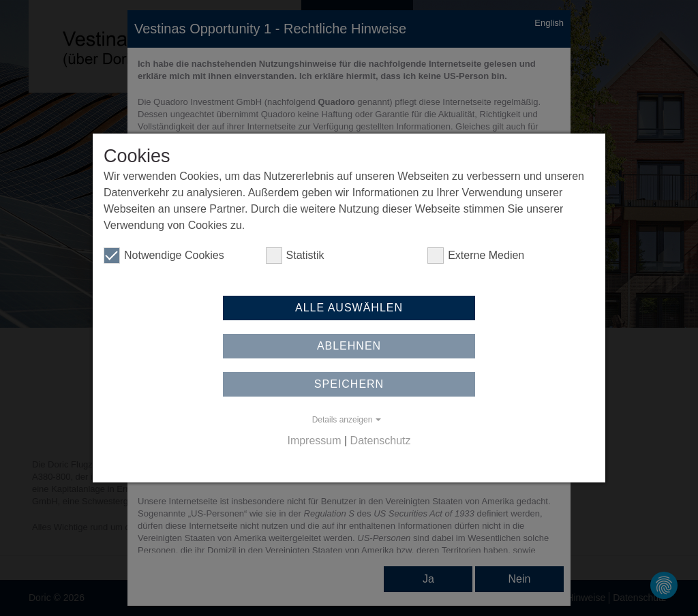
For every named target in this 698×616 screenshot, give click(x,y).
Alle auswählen (349, 308)
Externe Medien (476, 256)
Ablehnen (349, 346)
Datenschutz (381, 441)
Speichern (349, 384)
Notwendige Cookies (164, 256)
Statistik (295, 256)
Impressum (314, 441)
